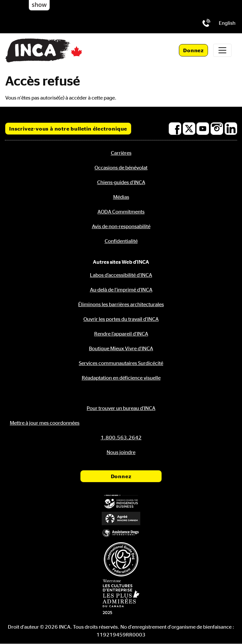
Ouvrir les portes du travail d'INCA (121, 319)
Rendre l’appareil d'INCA (121, 334)
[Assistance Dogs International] (121, 533)
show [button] (39, 5)
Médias (121, 197)
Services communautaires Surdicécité (121, 363)
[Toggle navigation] (222, 50)
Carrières (121, 153)
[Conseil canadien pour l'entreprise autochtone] (121, 502)
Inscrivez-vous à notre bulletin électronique (68, 129)
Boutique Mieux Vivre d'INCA (121, 348)
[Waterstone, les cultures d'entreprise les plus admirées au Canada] (121, 597)
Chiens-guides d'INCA (121, 182)
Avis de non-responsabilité (121, 226)
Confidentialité (121, 241)
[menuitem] (227, 23)
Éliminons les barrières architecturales (121, 304)
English (227, 23)
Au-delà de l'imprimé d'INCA (121, 290)
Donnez (193, 50)
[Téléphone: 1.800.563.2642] (206, 23)
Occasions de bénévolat (121, 167)
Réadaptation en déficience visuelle (121, 378)
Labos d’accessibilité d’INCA (121, 275)
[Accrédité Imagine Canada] (121, 518)
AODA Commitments (121, 212)
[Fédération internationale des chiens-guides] (121, 559)
